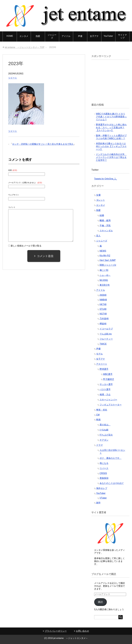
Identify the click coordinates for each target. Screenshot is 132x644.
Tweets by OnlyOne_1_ (106, 179)
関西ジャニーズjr (108, 265)
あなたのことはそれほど (112, 483)
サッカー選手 (106, 384)
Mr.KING (104, 280)
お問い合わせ (82, 631)
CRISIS (103, 473)
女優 (98, 195)
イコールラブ (106, 329)
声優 (80, 36)
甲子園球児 (109, 379)
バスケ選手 (105, 389)
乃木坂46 (104, 319)
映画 (98, 420)
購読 (100, 602)
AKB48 (103, 295)
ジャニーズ (52, 36)
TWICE (103, 344)
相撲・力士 (105, 395)
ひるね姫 (104, 430)
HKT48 (103, 304)
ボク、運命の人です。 (111, 458)
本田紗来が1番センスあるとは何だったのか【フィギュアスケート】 (111, 146)
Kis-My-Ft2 (105, 256)
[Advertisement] (113, 81)
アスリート (102, 364)
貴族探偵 (104, 478)
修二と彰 (104, 270)
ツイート (13, 78)
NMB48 (103, 300)
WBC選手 (108, 374)
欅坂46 (103, 324)
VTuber (103, 498)
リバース (104, 468)
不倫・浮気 (105, 226)
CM (98, 415)
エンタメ (24, 36)
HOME (10, 36)
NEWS (103, 251)
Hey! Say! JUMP (108, 260)
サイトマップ (122, 36)
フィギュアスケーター (111, 405)
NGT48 (103, 314)
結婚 (102, 215)
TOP (25, 47)
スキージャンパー (108, 400)
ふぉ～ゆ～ (105, 275)
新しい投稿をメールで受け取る (26, 246)
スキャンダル (106, 231)
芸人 (98, 236)
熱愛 (38, 36)
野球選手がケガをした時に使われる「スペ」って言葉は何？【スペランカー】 (111, 128)
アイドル (66, 36)
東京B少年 (105, 285)
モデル (99, 354)
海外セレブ (102, 488)
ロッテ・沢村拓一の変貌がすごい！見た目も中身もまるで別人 (43, 144)
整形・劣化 (102, 410)
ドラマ (99, 445)
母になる (104, 463)
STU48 (103, 309)
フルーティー (106, 339)
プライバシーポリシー (56, 631)
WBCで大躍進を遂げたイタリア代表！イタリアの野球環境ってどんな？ (111, 117)
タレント (101, 200)
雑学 (98, 503)
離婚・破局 (105, 220)
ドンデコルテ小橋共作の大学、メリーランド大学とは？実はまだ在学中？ (111, 157)
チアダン (104, 440)
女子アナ (94, 36)
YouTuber (108, 36)
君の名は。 (105, 425)
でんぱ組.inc (106, 334)
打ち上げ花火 (106, 435)
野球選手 (104, 369)
